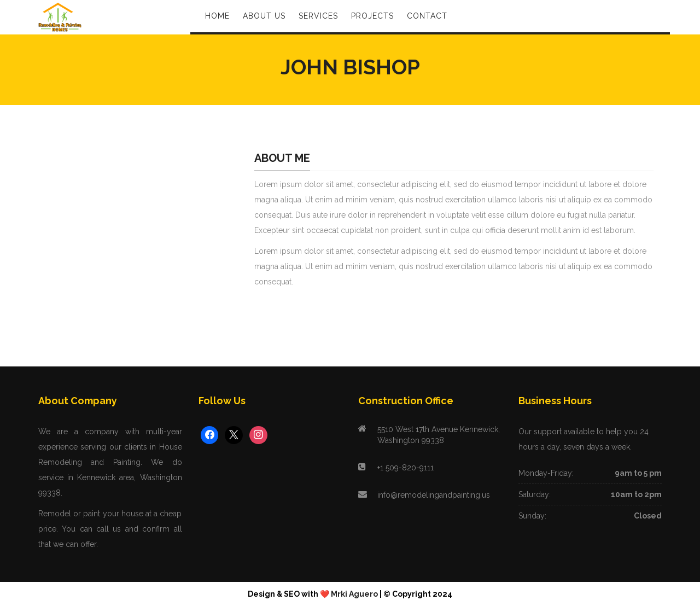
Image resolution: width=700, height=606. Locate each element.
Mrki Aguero (354, 594)
